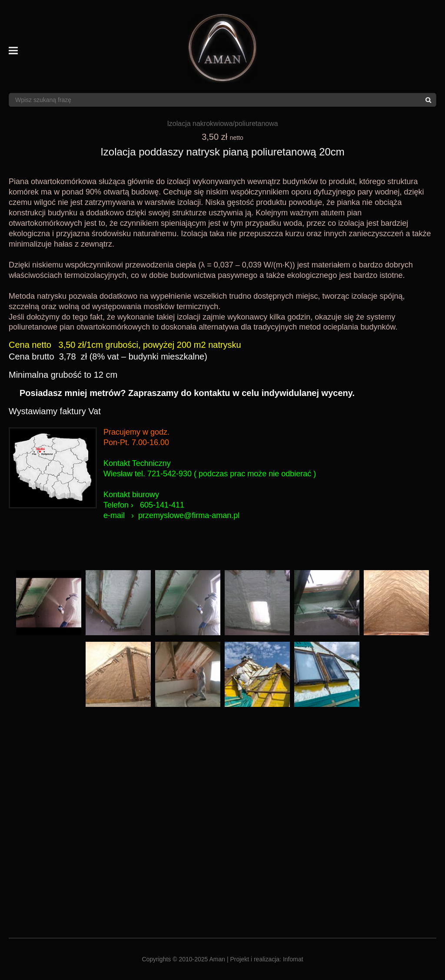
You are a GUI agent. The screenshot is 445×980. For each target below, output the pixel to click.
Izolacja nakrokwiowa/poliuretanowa (222, 124)
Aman (218, 959)
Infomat (293, 959)
